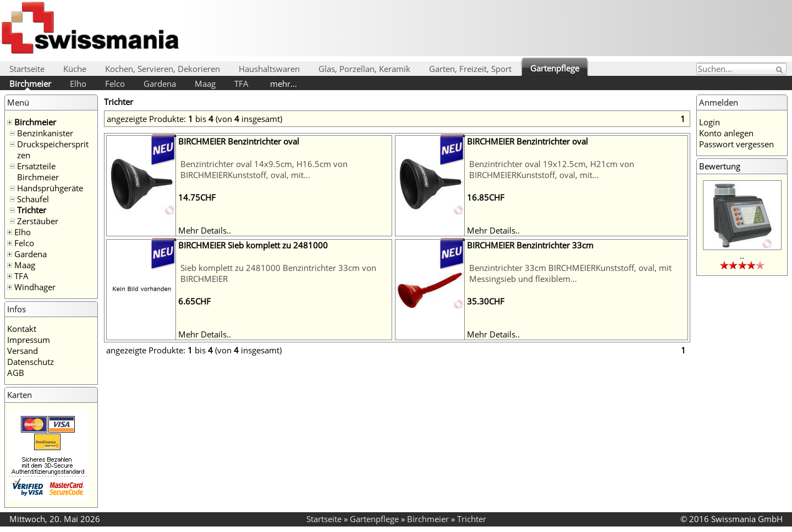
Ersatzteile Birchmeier (38, 171)
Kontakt (22, 329)
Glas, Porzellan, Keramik (364, 69)
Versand (23, 351)
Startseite (27, 69)
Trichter (32, 210)
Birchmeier (30, 84)
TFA (241, 84)
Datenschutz (31, 362)
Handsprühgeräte (50, 188)
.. (742, 256)
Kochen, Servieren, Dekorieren (163, 69)
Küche (75, 69)
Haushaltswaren (269, 69)
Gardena (160, 84)
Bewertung (720, 166)
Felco (115, 84)
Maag (205, 84)
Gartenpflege (555, 68)
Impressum (29, 340)
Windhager (35, 287)
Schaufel (33, 199)
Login (710, 122)
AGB (16, 373)
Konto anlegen (726, 133)
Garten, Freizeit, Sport (470, 69)
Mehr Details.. (205, 230)
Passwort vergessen (736, 144)
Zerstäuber (38, 221)
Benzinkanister (45, 133)
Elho (78, 84)
